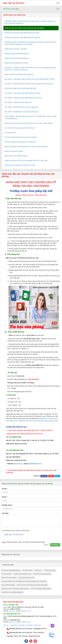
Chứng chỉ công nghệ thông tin (11, 570)
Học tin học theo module (9, 578)
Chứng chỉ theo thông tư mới (22, 574)
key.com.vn (12, 611)
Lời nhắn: (5, 513)
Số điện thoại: (7, 505)
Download (22, 625)
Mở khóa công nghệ (11, 9)
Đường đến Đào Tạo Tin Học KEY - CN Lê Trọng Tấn (27, 633)
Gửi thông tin (55, 545)
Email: (5, 497)
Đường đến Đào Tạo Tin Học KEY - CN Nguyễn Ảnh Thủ (28, 629)
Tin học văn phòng (50, 570)
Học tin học (38, 570)
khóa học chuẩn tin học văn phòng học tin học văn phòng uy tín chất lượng (24, 581)
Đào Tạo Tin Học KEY (14, 3)
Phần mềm (37, 625)
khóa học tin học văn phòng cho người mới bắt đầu (32, 585)
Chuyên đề (13, 625)
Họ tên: (5, 489)
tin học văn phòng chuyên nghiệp (41, 589)
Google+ (51, 476)
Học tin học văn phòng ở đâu (42, 574)
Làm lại (46, 545)
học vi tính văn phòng (8, 585)
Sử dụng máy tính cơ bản (26, 578)
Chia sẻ (6, 625)
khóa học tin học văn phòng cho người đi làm (15, 589)
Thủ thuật (29, 625)
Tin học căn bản (28, 570)
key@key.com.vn (26, 611)
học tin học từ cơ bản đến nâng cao (12, 592)
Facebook (44, 476)
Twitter (58, 476)
